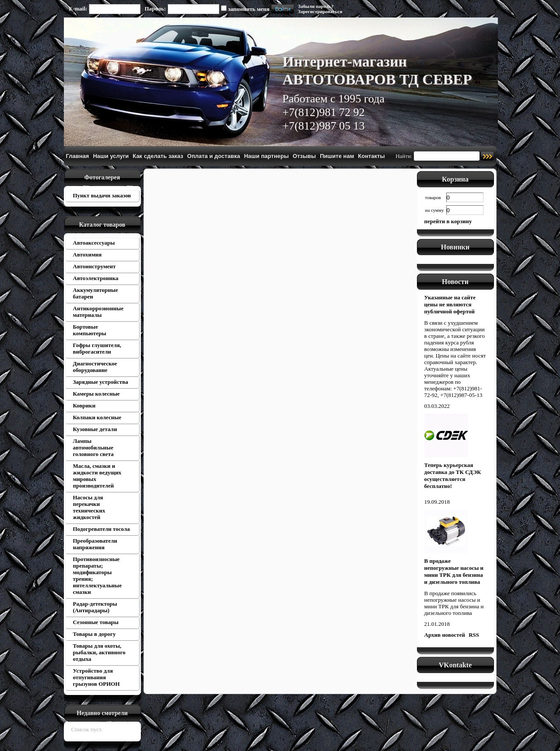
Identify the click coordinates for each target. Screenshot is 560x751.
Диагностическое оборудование (95, 367)
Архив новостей (445, 635)
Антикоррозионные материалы (98, 312)
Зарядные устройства (101, 382)
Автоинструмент (94, 266)
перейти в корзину (448, 221)
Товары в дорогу (94, 634)
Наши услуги (111, 156)
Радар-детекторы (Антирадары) (95, 607)
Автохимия (87, 254)
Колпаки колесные (97, 417)
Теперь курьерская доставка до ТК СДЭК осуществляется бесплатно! (453, 476)
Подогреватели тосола (101, 529)
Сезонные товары (96, 622)
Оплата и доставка (214, 156)
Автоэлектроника (96, 278)
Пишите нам (337, 156)
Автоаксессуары (94, 243)
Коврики (84, 405)
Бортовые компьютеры (90, 330)
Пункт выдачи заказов (102, 195)
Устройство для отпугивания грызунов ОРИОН (96, 677)
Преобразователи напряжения (95, 544)
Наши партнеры (266, 156)
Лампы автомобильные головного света (93, 447)
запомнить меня (249, 9)
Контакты (371, 156)
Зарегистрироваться (320, 11)
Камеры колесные (96, 394)
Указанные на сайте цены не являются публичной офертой (450, 304)
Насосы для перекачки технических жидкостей (89, 507)
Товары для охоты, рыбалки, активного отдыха (99, 652)
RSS (474, 635)
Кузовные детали (95, 429)
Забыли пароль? (316, 6)
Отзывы (304, 156)
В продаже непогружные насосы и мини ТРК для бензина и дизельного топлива (454, 571)
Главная (78, 156)
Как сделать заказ (158, 156)
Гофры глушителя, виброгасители (97, 348)
